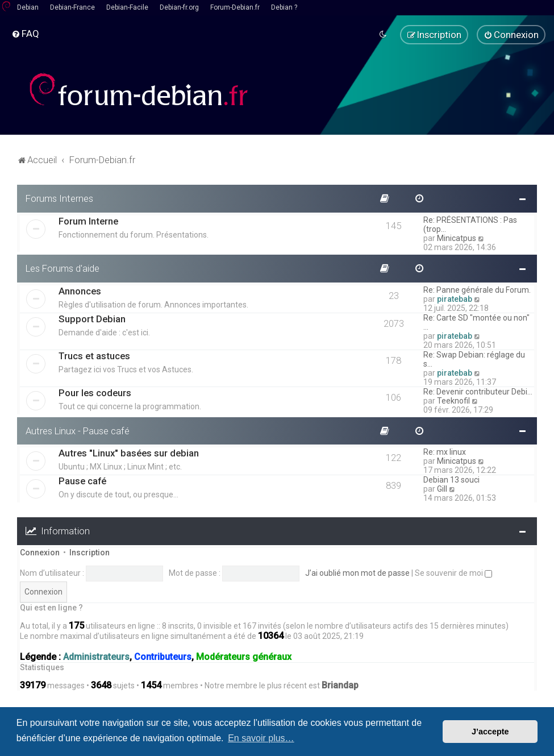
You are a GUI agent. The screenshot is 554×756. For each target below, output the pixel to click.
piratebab (455, 298)
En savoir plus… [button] (261, 738)
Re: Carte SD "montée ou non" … (476, 321)
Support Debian (92, 318)
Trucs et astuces (94, 355)
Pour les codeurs (95, 392)
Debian (28, 7)
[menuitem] (25, 34)
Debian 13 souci (451, 479)
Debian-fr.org (179, 7)
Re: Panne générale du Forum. (477, 289)
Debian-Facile (127, 7)
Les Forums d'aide (63, 267)
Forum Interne (88, 220)
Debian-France (72, 7)
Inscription (89, 552)
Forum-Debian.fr (235, 7)
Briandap (340, 684)
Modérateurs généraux (244, 656)
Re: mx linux (445, 451)
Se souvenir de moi (453, 572)
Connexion (40, 552)
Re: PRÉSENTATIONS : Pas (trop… (470, 223)
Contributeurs (163, 656)
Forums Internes (59, 197)
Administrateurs (96, 656)
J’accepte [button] (490, 732)
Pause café (82, 480)
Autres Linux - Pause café (78, 430)
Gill (442, 488)
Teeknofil (453, 400)
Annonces (80, 290)
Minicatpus (457, 237)
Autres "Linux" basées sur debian (129, 452)
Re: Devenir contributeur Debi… (478, 391)
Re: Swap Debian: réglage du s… (474, 358)
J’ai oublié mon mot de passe (357, 572)
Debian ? (284, 7)
